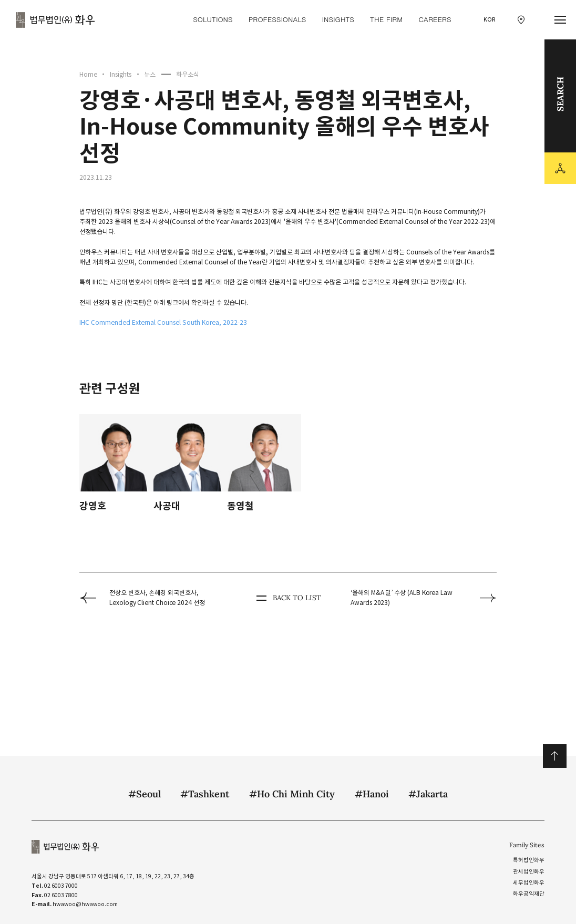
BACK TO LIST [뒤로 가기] (288, 598)
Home (88, 74)
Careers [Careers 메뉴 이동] (435, 19)
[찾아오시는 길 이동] (521, 20)
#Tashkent (205, 794)
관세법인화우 (529, 872)
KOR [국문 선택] (490, 20)
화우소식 (188, 74)
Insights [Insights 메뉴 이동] (338, 19)
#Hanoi (372, 794)
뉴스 (150, 74)
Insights (121, 74)
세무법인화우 (529, 883)
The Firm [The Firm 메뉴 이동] (386, 19)
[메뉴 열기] (560, 20)
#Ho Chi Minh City (292, 794)
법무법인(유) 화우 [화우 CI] (55, 20)
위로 (555, 756)
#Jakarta (428, 794)
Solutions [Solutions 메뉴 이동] (213, 19)
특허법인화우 (529, 860)
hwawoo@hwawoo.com (85, 904)
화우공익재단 (529, 894)
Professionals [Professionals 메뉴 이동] (277, 19)
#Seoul (145, 794)
